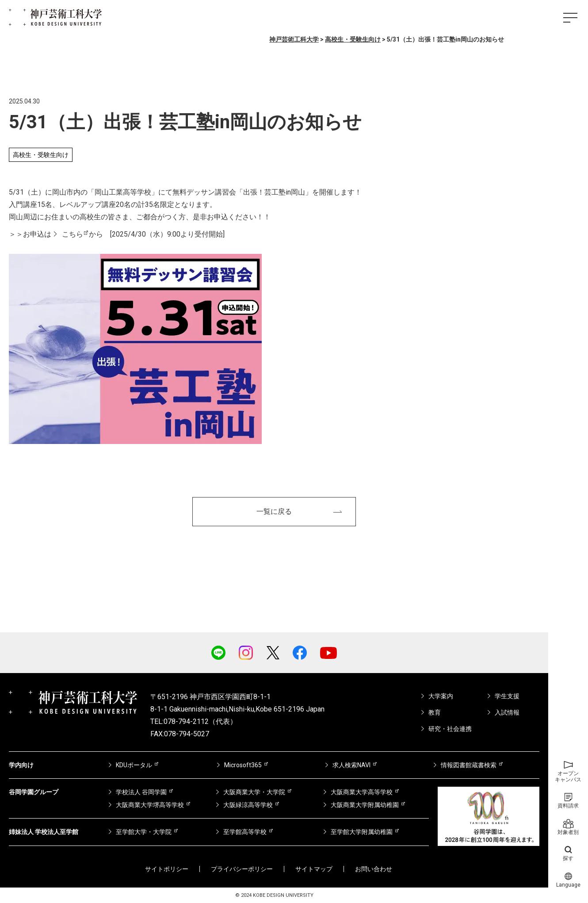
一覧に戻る (274, 511)
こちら (73, 234)
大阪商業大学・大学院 (254, 792)
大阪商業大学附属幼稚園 (365, 805)
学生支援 (507, 696)
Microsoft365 (243, 765)
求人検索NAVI (351, 765)
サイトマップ (314, 869)
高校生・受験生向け (41, 155)
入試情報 (507, 712)
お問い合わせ (374, 869)
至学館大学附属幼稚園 (362, 832)
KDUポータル (134, 765)
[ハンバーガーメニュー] (570, 18)
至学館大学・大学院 (144, 832)
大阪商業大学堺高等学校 (150, 805)
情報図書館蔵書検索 (469, 765)
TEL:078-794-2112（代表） (194, 721)
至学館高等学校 (245, 832)
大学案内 (441, 696)
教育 (435, 712)
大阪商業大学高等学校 (362, 792)
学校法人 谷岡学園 (141, 792)
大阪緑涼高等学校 (248, 805)
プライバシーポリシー (242, 869)
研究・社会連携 (450, 729)
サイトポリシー (167, 869)
